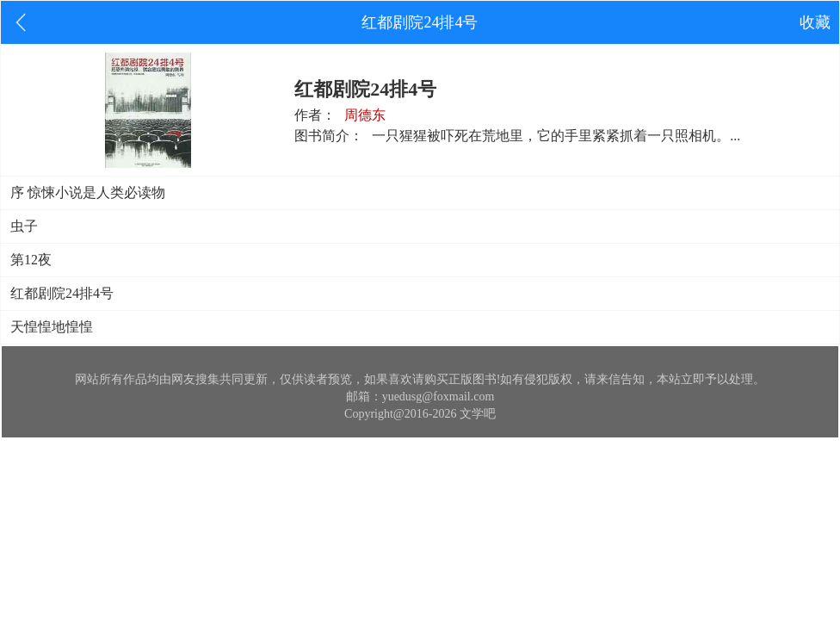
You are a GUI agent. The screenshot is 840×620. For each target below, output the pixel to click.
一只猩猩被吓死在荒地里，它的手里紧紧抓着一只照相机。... (556, 136)
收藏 (815, 22)
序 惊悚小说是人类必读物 (88, 192)
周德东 (365, 115)
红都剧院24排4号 (62, 293)
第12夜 (31, 260)
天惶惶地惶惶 (52, 327)
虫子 (24, 226)
